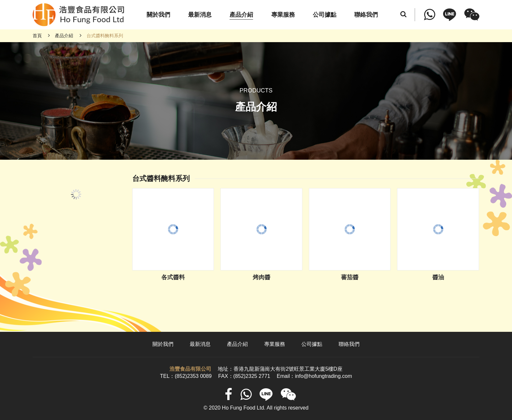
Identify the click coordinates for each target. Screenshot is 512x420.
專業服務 (275, 344)
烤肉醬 (262, 277)
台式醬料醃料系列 (105, 36)
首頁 (37, 36)
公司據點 (312, 344)
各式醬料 (173, 277)
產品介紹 (64, 36)
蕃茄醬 (350, 277)
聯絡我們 (349, 344)
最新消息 (200, 344)
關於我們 (163, 344)
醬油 (438, 277)
